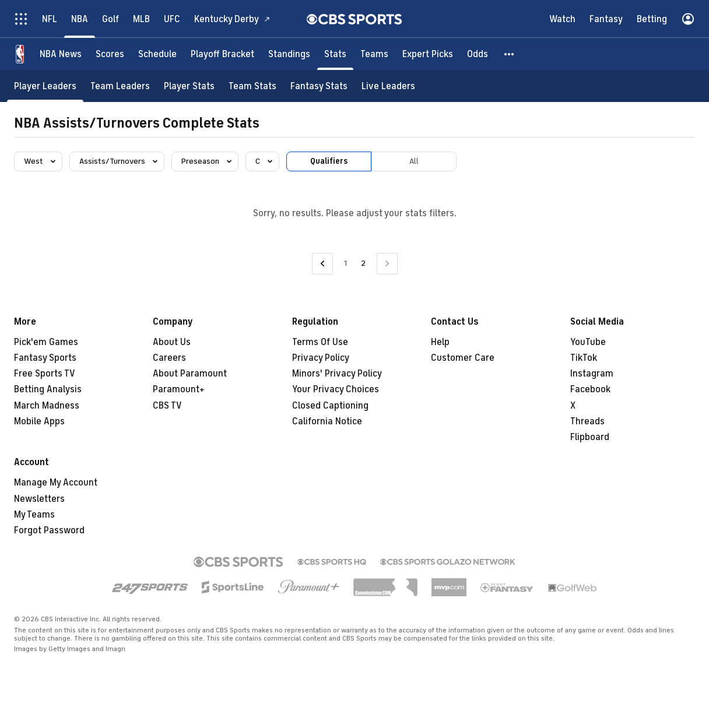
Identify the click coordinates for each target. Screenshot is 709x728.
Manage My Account (56, 483)
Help (440, 342)
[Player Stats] (189, 86)
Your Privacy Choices (336, 389)
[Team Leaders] (120, 86)
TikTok (584, 358)
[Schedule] (157, 54)
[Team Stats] (252, 86)
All (414, 161)
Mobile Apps (39, 421)
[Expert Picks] (428, 54)
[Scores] (110, 54)
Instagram (592, 374)
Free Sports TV (45, 374)
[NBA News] (61, 54)
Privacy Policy (321, 358)
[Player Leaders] (45, 86)
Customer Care (463, 358)
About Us (172, 342)
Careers (169, 358)
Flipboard (590, 437)
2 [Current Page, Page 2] (363, 263)
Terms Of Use (320, 342)
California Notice (327, 421)
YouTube (588, 342)
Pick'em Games (46, 342)
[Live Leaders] (388, 86)
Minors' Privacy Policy (337, 374)
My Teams (34, 515)
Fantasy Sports (45, 358)
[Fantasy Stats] (319, 86)
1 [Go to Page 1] (345, 263)
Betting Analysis (48, 389)
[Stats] (335, 54)
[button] (510, 54)
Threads (587, 421)
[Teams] (374, 54)
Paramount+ (179, 389)
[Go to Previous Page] (322, 264)
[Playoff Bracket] (222, 54)
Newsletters (39, 499)
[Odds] (478, 54)
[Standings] (289, 54)
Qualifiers (329, 161)
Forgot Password (49, 530)
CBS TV (167, 406)
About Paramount (190, 374)
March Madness (47, 406)
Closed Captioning (330, 406)
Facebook (590, 389)
